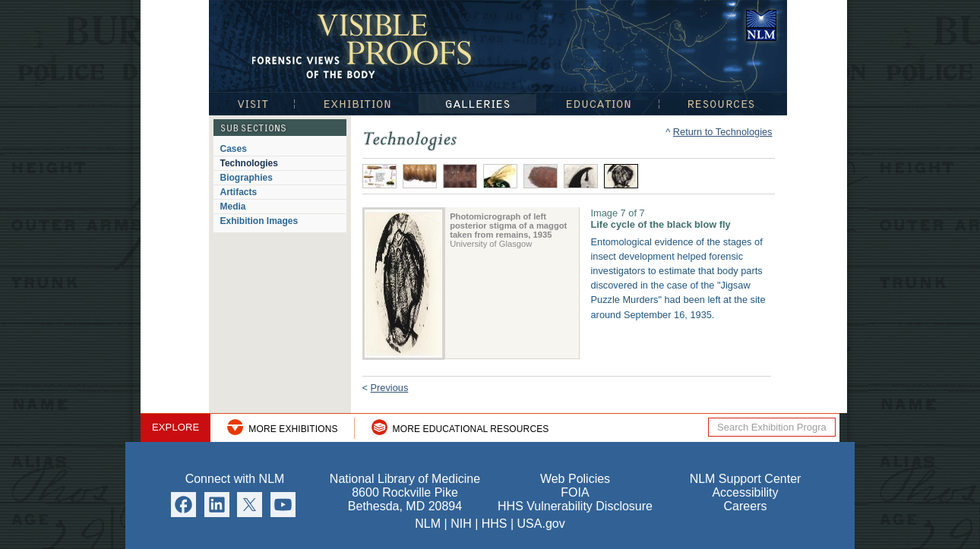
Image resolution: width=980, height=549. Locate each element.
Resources (723, 104)
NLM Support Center (746, 479)
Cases (234, 149)
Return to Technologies (723, 132)
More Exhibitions (293, 429)
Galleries (477, 104)
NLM (428, 524)
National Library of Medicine (761, 25)
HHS (495, 524)
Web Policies (575, 479)
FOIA (575, 492)
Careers (746, 506)
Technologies (249, 163)
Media (233, 207)
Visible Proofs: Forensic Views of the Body (365, 45)
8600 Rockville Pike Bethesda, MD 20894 (405, 499)
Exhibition (356, 104)
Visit (251, 104)
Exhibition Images (259, 221)
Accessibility (745, 492)
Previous (390, 388)
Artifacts (239, 192)
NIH (461, 524)
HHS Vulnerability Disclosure (575, 506)
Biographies (247, 178)
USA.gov (541, 524)
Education (598, 104)
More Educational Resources (471, 429)
